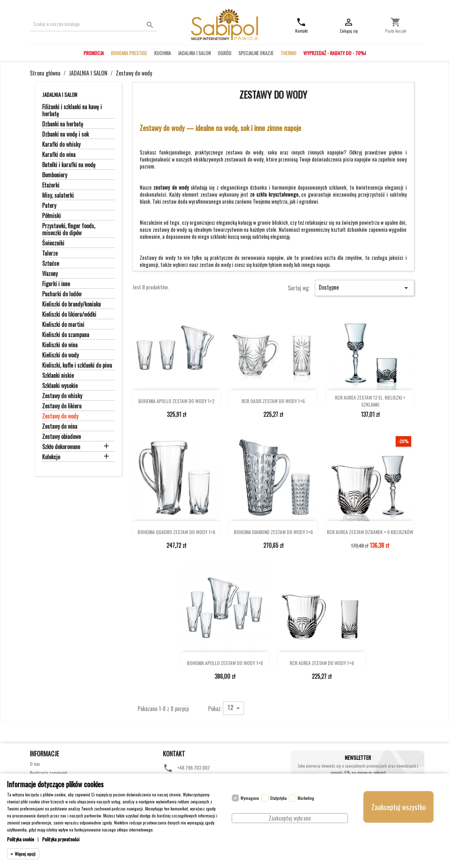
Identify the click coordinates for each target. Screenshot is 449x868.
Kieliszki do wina (60, 345)
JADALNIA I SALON (194, 53)
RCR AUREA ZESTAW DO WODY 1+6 (322, 663)
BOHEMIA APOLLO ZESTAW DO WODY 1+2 (176, 401)
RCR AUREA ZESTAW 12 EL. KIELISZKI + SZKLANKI (370, 401)
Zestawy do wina (60, 427)
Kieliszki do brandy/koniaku (71, 304)
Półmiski (51, 216)
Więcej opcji (25, 854)
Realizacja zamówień (48, 773)
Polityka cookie (21, 839)
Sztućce (51, 264)
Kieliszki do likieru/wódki (69, 315)
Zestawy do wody (60, 416)
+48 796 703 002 (193, 767)
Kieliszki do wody (60, 355)
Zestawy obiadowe (61, 437)
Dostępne (364, 288)
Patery (49, 206)
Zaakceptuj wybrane (290, 818)
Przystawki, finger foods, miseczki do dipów (69, 230)
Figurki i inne (56, 284)
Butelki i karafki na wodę (69, 165)
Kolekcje (51, 457)
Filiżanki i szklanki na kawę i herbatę (72, 111)
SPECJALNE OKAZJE (256, 53)
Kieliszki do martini (63, 325)
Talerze (50, 254)
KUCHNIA (163, 53)
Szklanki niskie (58, 376)
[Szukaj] (94, 24)
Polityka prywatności (61, 839)
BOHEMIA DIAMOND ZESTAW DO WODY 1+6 (273, 532)
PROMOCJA (94, 53)
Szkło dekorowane (61, 447)
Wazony (50, 274)
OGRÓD (224, 53)
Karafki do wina (59, 155)
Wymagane (250, 798)
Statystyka (278, 798)
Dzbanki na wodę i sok (65, 134)
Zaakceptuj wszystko (399, 807)
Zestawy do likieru (62, 406)
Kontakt (174, 754)
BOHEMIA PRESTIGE (129, 53)
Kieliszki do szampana (66, 335)
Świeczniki (53, 243)
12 (235, 708)
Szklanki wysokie (60, 386)
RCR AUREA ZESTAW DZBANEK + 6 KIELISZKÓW (370, 532)
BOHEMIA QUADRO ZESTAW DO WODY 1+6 (176, 532)
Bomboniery (55, 175)
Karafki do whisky (61, 145)
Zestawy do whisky (62, 396)
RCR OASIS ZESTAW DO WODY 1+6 (273, 401)
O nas (35, 764)
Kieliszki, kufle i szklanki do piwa (77, 366)
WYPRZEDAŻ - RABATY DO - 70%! (335, 53)
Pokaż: (215, 708)
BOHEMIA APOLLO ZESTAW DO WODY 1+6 (225, 663)
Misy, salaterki (58, 196)
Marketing (306, 798)
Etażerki (51, 185)
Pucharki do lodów (62, 294)
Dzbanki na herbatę (63, 124)
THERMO (288, 53)
